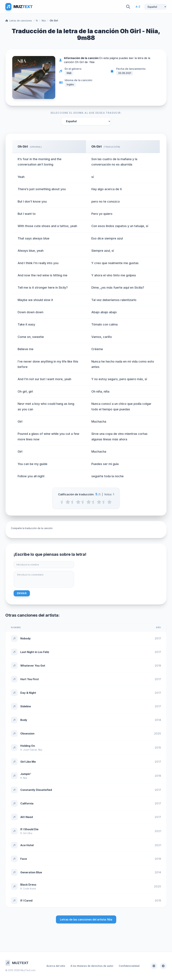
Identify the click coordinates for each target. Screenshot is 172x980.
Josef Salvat (30, 750)
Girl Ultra (28, 833)
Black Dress (28, 885)
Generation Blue (31, 872)
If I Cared (26, 901)
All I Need (27, 817)
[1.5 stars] (73, 502)
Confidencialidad (129, 966)
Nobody (26, 638)
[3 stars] (89, 502)
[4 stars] (99, 502)
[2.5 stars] (83, 502)
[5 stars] (109, 502)
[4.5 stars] (104, 502)
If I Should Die (29, 829)
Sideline (26, 706)
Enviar (22, 593)
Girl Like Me (28, 762)
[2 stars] (78, 502)
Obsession (27, 733)
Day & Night (28, 693)
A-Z (138, 7)
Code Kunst (29, 889)
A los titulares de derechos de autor (92, 966)
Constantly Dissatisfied (36, 790)
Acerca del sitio (56, 966)
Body (24, 720)
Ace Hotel (27, 845)
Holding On (28, 746)
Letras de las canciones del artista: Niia (86, 919)
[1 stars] (68, 502)
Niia (44, 21)
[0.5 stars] (63, 502)
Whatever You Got (33, 666)
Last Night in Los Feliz (35, 652)
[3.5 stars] (94, 502)
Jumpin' (26, 774)
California (27, 803)
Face (24, 859)
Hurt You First (30, 679)
